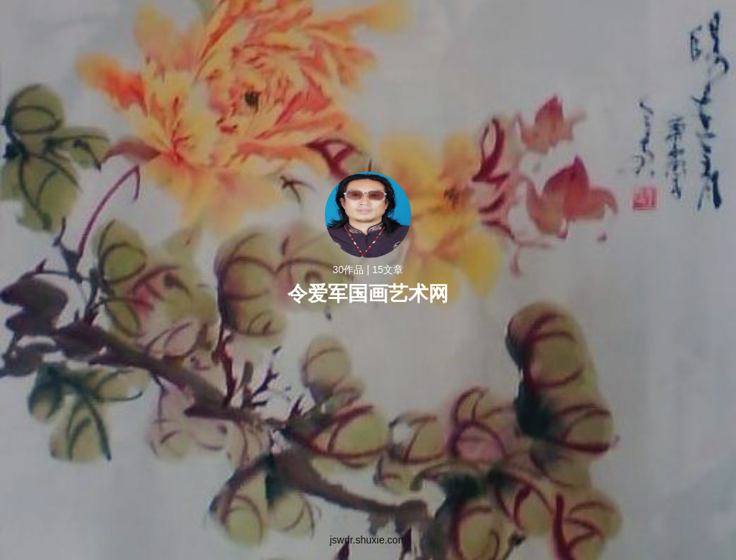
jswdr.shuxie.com (368, 540)
